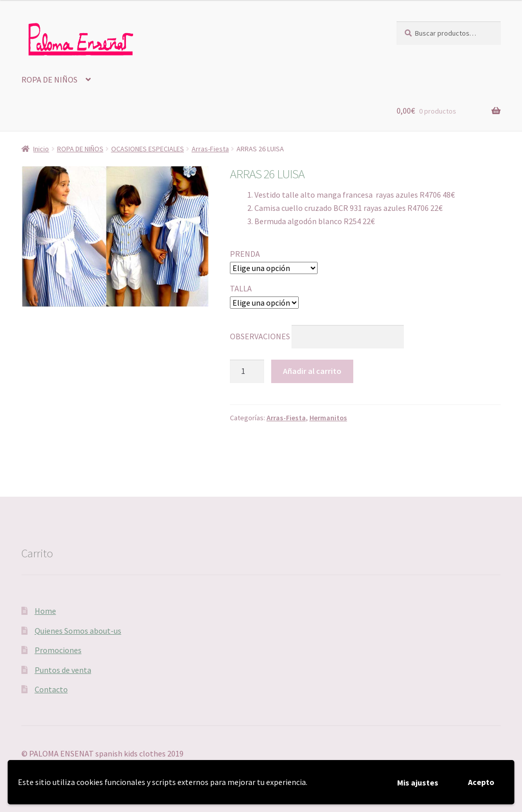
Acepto (481, 782)
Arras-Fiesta (210, 149)
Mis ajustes (418, 782)
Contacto (51, 689)
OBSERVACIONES (260, 336)
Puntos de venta (63, 670)
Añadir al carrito (312, 371)
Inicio (41, 149)
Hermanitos (328, 418)
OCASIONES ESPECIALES (148, 149)
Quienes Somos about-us (78, 631)
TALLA (241, 288)
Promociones (58, 650)
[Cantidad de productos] (247, 371)
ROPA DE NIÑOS (49, 79)
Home (45, 611)
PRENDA (245, 254)
